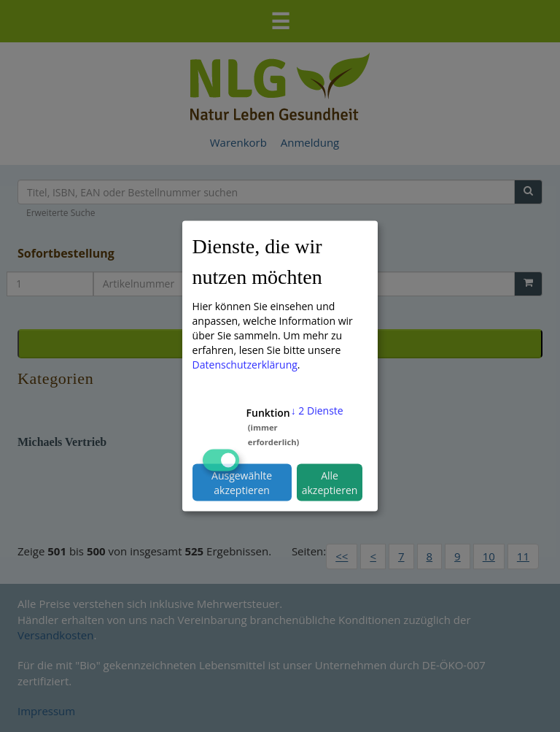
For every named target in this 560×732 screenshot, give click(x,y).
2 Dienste (317, 411)
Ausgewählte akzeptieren (242, 482)
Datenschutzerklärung (245, 365)
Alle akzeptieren (330, 482)
